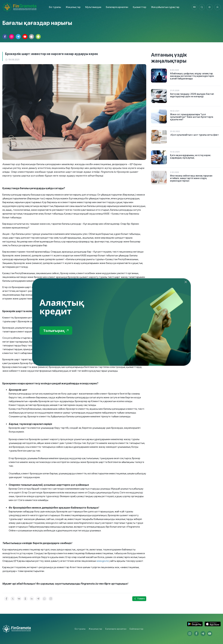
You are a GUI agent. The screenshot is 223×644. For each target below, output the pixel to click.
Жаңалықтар (72, 7)
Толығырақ (57, 331)
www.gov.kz (103, 561)
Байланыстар (136, 629)
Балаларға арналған (116, 629)
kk (194, 7)
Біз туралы (54, 7)
